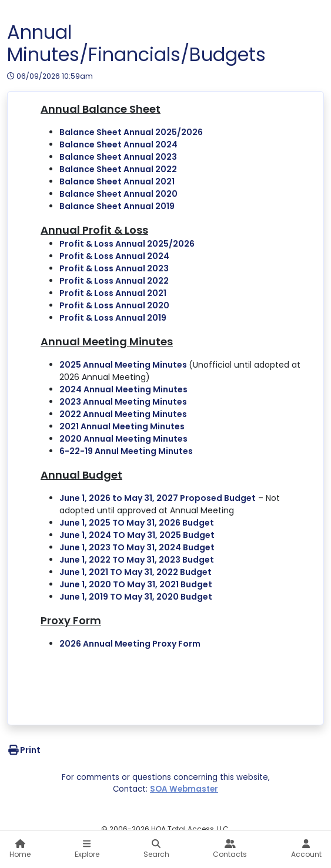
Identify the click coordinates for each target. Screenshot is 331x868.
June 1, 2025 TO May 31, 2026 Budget (137, 523)
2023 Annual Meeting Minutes (123, 402)
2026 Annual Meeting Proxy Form (130, 644)
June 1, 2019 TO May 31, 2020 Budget (136, 597)
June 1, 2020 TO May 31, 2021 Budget (136, 584)
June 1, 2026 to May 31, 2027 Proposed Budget (158, 498)
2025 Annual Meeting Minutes (124, 365)
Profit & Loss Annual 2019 (113, 318)
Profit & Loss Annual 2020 (114, 305)
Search (156, 849)
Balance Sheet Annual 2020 (118, 194)
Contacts (230, 849)
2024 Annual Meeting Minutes (123, 389)
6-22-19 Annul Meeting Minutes (126, 451)
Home (20, 849)
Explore (87, 849)
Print (24, 750)
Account (306, 849)
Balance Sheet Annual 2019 (117, 206)
